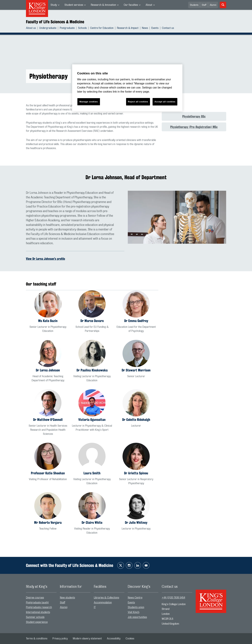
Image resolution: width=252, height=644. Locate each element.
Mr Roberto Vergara (48, 522)
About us (31, 28)
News (145, 28)
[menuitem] (55, 5)
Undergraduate (48, 28)
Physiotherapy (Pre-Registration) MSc (194, 127)
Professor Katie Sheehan (48, 473)
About (149, 5)
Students (194, 5)
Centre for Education (102, 28)
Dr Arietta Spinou (136, 473)
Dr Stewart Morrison (136, 370)
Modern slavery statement (87, 639)
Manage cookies (89, 102)
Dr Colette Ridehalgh (136, 420)
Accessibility (114, 639)
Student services (74, 5)
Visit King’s (134, 612)
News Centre (135, 598)
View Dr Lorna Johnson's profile (45, 259)
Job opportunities (137, 617)
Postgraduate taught (37, 603)
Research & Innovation (103, 5)
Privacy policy (60, 639)
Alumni (213, 5)
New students (67, 598)
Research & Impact (128, 28)
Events (155, 28)
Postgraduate (67, 28)
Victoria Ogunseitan (92, 420)
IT (95, 607)
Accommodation (103, 603)
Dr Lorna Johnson (48, 370)
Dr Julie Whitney (136, 522)
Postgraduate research (39, 607)
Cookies (130, 639)
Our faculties (131, 5)
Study (54, 5)
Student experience (37, 622)
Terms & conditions (37, 639)
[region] (127, 88)
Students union (136, 607)
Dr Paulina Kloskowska (92, 370)
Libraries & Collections (106, 598)
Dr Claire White (92, 522)
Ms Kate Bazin (48, 321)
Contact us (168, 28)
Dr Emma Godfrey (136, 321)
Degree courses (35, 598)
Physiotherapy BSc (194, 116)
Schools (82, 28)
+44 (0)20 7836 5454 (173, 598)
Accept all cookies (165, 102)
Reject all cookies (138, 102)
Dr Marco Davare (92, 321)
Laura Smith (92, 473)
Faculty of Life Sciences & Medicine (55, 22)
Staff (204, 5)
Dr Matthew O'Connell (48, 420)
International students (38, 612)
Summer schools (35, 617)
